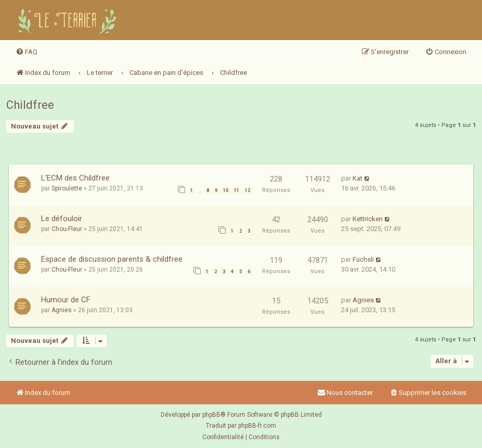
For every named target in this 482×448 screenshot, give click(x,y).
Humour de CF (66, 300)
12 (247, 190)
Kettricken (368, 219)
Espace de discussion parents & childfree (112, 259)
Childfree (30, 105)
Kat (357, 178)
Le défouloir (62, 219)
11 (237, 190)
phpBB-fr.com (257, 426)
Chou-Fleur (67, 229)
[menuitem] (27, 52)
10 (226, 190)
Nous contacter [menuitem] (345, 393)
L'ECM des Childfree (75, 178)
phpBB (211, 415)
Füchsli (363, 259)
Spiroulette (67, 188)
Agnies (62, 310)
